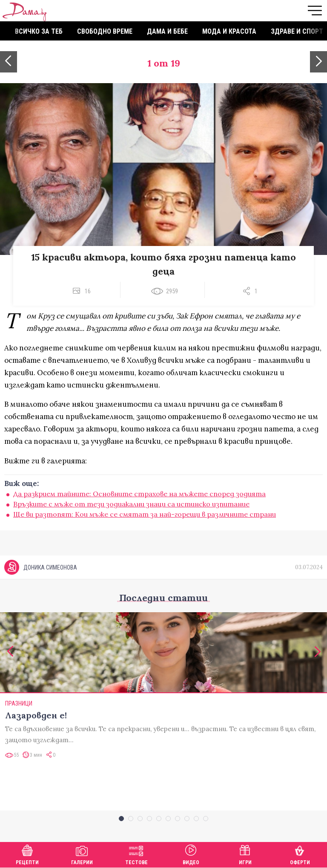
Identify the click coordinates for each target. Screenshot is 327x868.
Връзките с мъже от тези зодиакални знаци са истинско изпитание (131, 504)
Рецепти (27, 854)
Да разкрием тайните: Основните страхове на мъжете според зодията (139, 494)
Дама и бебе (167, 31)
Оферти (300, 854)
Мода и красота (229, 31)
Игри (245, 854)
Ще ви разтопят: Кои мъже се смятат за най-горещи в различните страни (145, 514)
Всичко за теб (39, 31)
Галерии (82, 854)
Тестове (136, 854)
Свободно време (105, 31)
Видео (191, 854)
